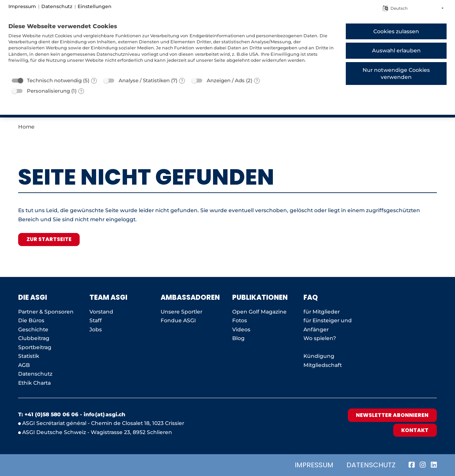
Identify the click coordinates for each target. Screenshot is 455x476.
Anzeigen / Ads (226, 80)
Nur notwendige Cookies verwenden (396, 74)
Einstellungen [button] (95, 6)
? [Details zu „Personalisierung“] (81, 91)
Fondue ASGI (178, 320)
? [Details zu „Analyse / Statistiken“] (182, 81)
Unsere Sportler (181, 312)
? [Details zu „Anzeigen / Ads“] (257, 81)
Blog (238, 338)
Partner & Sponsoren (46, 312)
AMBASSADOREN (190, 297)
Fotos (240, 320)
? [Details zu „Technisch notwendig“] (94, 81)
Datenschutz (371, 465)
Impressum (314, 465)
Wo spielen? (320, 338)
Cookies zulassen (396, 31)
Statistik (29, 356)
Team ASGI (108, 297)
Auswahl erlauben (396, 51)
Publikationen (260, 297)
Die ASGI (33, 297)
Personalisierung (48, 91)
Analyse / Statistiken (144, 80)
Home (26, 127)
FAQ (311, 297)
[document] (172, 48)
